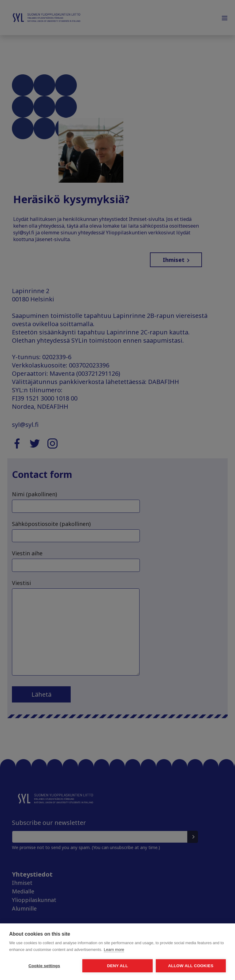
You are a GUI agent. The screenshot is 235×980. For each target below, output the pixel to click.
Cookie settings (44, 966)
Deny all (117, 966)
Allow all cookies (191, 966)
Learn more (114, 950)
